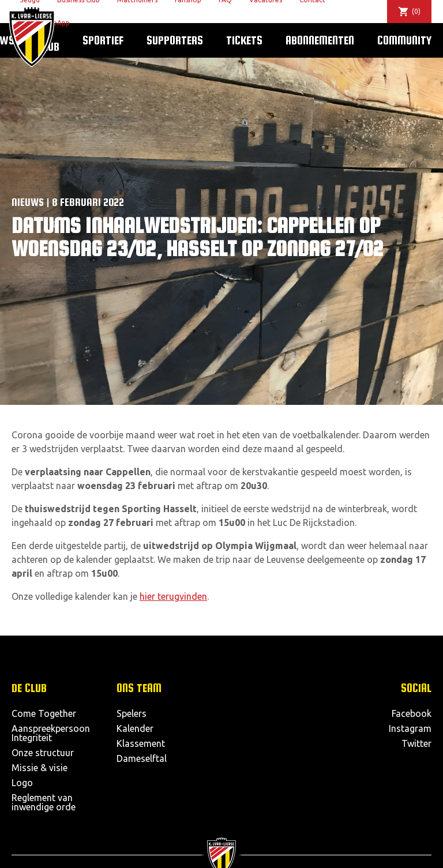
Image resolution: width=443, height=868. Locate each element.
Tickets (244, 40)
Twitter (416, 743)
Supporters (175, 40)
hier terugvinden (173, 596)
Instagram (410, 728)
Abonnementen (320, 40)
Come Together (44, 713)
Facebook (412, 713)
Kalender (135, 728)
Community (404, 40)
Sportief (103, 40)
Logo (22, 783)
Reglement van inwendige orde (44, 802)
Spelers (132, 713)
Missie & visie (40, 768)
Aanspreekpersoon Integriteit (51, 733)
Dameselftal (142, 758)
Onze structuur (43, 753)
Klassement (141, 743)
